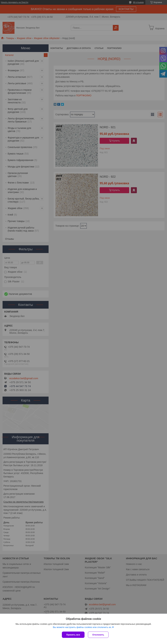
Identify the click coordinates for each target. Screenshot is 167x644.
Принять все (73, 635)
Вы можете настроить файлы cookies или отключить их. (82, 627)
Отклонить (98, 635)
